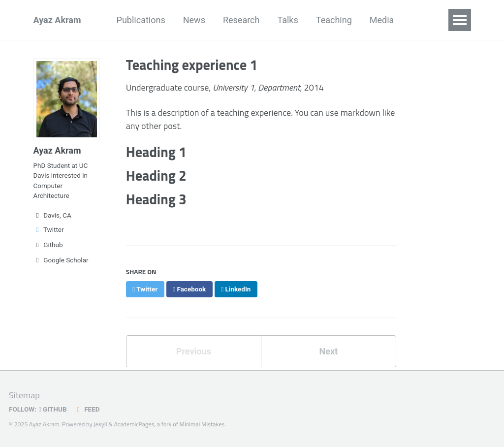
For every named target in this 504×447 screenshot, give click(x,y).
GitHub (53, 409)
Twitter (49, 229)
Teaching (334, 20)
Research (241, 20)
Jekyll (100, 424)
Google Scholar (61, 260)
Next (328, 351)
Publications (141, 20)
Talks (287, 20)
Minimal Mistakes (202, 424)
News (194, 20)
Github (48, 245)
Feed (87, 409)
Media (382, 20)
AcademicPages (134, 424)
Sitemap (24, 395)
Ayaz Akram (57, 20)
